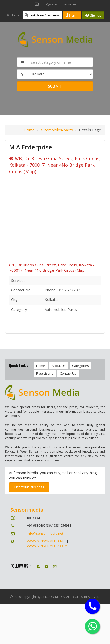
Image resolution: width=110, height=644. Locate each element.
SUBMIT (55, 86)
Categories (80, 366)
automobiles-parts (57, 130)
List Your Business (29, 487)
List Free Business (42, 15)
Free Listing (45, 373)
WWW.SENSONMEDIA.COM (47, 546)
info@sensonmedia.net (45, 533)
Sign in (72, 15)
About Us (59, 366)
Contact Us (68, 373)
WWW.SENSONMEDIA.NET (46, 541)
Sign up (93, 15)
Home (13, 15)
